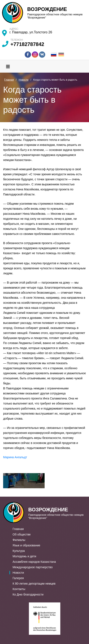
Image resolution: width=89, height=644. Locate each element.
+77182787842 (27, 44)
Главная (18, 529)
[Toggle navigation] (8, 66)
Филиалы (19, 540)
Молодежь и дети (24, 556)
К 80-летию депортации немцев (34, 584)
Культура (19, 551)
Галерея (18, 578)
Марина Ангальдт (15, 457)
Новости (18, 573)
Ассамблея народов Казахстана (34, 562)
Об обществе (22, 534)
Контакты (19, 589)
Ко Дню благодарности (28, 594)
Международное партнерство (33, 567)
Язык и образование (26, 545)
